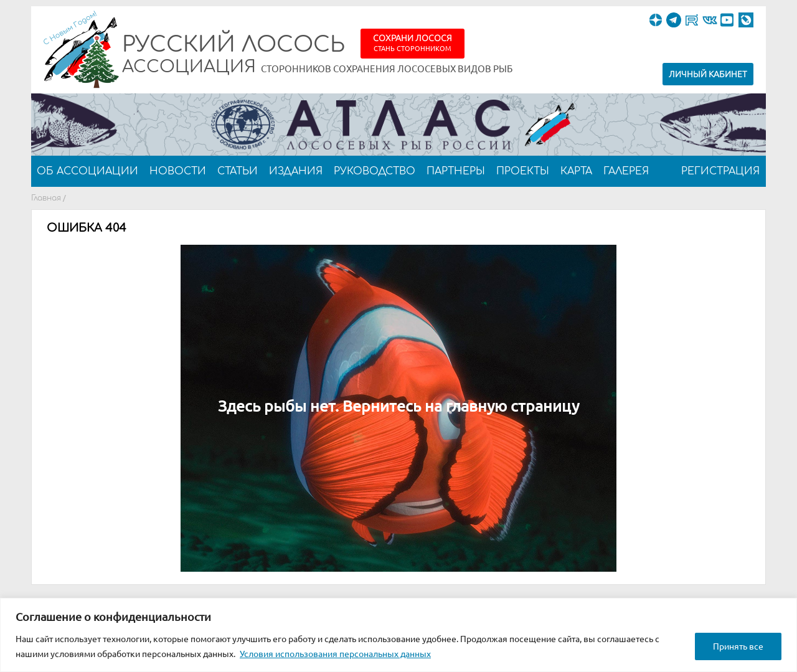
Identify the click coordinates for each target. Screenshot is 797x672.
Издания (296, 171)
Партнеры (456, 171)
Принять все (738, 646)
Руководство (375, 171)
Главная (46, 198)
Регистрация (720, 171)
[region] (398, 635)
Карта (576, 171)
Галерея (626, 171)
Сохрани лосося (413, 43)
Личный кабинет (708, 74)
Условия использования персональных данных (335, 654)
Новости (178, 171)
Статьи (238, 171)
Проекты (523, 171)
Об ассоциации (87, 171)
